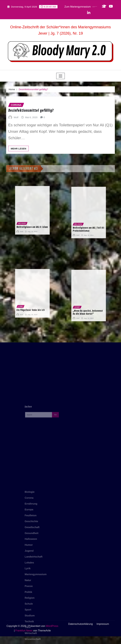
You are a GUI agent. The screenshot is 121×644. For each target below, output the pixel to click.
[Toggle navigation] (61, 76)
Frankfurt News (24, 638)
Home (12, 90)
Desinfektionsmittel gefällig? (33, 90)
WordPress (52, 634)
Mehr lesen (18, 158)
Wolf (16, 127)
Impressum (103, 632)
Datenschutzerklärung (81, 632)
